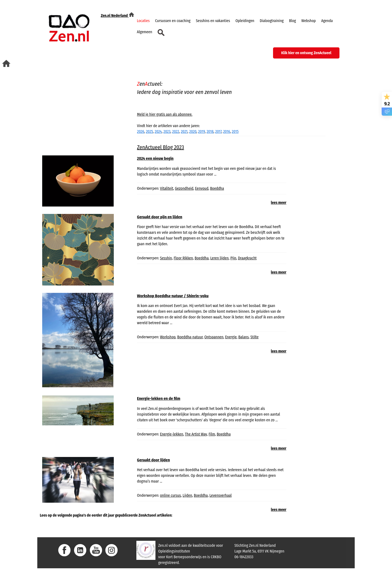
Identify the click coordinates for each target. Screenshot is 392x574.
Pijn (233, 258)
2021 (184, 132)
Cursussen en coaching (173, 21)
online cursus (171, 495)
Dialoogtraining (272, 21)
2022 (176, 132)
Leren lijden (219, 258)
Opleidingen (245, 21)
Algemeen (145, 32)
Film (212, 434)
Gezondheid (184, 188)
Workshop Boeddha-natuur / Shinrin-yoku (173, 296)
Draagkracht (247, 258)
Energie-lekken (172, 434)
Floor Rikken (183, 258)
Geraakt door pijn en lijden (160, 217)
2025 (149, 132)
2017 (218, 132)
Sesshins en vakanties (213, 21)
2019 (202, 132)
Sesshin (166, 258)
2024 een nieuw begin (155, 158)
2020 (193, 132)
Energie (231, 337)
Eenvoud (202, 188)
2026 (140, 132)
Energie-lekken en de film (159, 398)
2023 (167, 132)
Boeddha (217, 188)
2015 (235, 132)
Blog (293, 21)
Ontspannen (214, 337)
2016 (227, 132)
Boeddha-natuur (190, 337)
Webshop (309, 21)
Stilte (255, 337)
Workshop (168, 337)
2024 (158, 132)
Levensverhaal (220, 495)
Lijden (187, 495)
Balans (243, 337)
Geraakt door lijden (153, 460)
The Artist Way (196, 434)
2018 (210, 132)
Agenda (327, 21)
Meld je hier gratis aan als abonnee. (165, 114)
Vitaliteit (167, 188)
